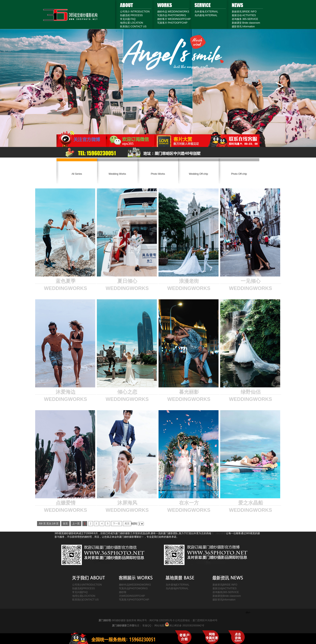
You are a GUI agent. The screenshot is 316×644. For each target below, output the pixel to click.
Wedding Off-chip (198, 174)
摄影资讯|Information (224, 600)
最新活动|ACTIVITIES (225, 588)
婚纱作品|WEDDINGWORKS (135, 585)
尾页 (127, 524)
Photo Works (158, 174)
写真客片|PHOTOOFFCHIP (134, 600)
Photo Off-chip (239, 174)
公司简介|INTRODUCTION (87, 585)
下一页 (117, 524)
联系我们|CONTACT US (85, 600)
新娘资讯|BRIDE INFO (225, 585)
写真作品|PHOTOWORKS (133, 588)
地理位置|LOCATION (84, 596)
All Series (77, 174)
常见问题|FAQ (80, 592)
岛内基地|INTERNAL (177, 588)
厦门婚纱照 (105, 620)
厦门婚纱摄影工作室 (123, 626)
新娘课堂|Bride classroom (227, 596)
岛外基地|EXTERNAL (178, 585)
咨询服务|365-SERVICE (226, 592)
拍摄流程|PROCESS (84, 588)
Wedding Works (117, 174)
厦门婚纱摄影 (219, 533)
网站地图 (179, 626)
